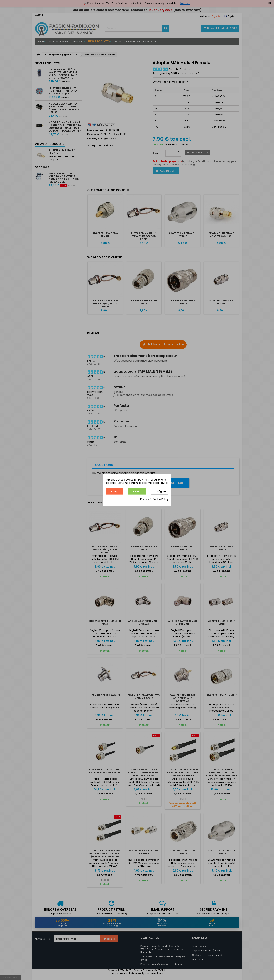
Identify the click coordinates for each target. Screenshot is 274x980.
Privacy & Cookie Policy (154, 499)
